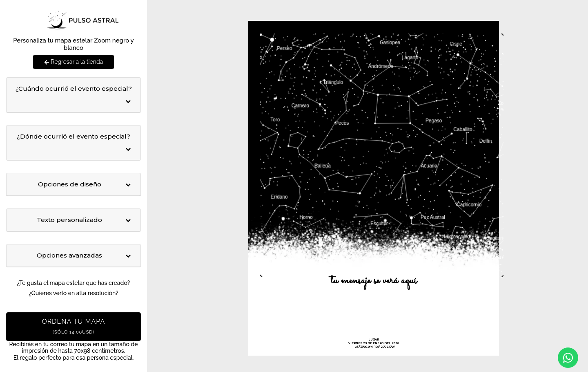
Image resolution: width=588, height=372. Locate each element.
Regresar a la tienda (73, 62)
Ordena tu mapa (74, 326)
